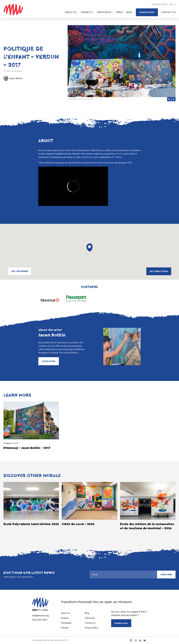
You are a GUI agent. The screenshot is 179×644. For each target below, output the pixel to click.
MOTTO (65, 640)
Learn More (49, 361)
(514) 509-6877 (40, 620)
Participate (105, 12)
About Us (71, 12)
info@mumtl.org (40, 616)
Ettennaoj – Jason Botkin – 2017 (27, 448)
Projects (87, 12)
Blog (87, 613)
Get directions (159, 271)
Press (119, 12)
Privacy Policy (91, 628)
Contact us (159, 4)
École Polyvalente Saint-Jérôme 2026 (31, 524)
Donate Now (147, 12)
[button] (169, 99)
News (129, 12)
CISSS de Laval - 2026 (78, 524)
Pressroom (90, 618)
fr (171, 4)
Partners (65, 628)
